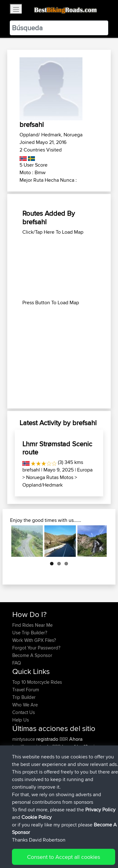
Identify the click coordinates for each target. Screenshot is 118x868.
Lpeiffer (21, 747)
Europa (85, 470)
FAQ (17, 663)
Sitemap (71, 844)
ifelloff (19, 777)
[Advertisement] (59, 267)
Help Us (21, 720)
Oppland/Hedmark (42, 485)
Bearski (20, 769)
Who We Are (25, 705)
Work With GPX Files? (34, 640)
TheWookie (24, 754)
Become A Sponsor (32, 655)
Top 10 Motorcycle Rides (37, 682)
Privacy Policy (97, 844)
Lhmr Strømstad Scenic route (57, 448)
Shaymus (22, 792)
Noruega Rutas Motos (50, 477)
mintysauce (24, 739)
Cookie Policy (19, 851)
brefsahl (31, 470)
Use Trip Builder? (30, 633)
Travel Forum (26, 690)
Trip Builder (24, 697)
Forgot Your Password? (36, 648)
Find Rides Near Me (32, 625)
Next (97, 541)
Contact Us (24, 712)
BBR (64, 739)
